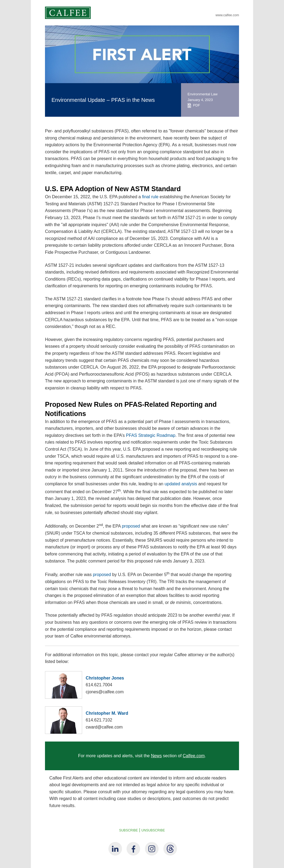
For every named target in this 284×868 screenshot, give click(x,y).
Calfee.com (194, 756)
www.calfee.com (227, 15)
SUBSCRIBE (128, 830)
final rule (150, 197)
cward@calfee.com (104, 727)
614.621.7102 (99, 720)
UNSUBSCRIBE (153, 830)
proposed (131, 526)
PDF (194, 105)
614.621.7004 (99, 685)
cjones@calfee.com (105, 692)
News (156, 756)
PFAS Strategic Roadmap (151, 435)
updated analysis (181, 484)
